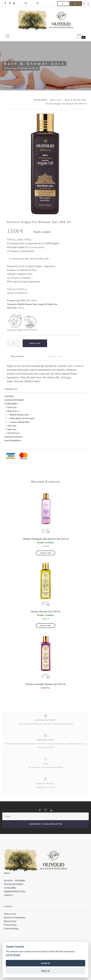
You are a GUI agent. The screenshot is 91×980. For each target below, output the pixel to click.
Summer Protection (14, 437)
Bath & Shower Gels (76, 100)
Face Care (12, 407)
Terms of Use (10, 914)
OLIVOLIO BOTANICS (14, 400)
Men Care (12, 430)
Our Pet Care (14, 433)
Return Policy (10, 921)
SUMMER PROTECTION (14, 892)
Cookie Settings (11, 929)
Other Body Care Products (22, 419)
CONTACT (9, 895)
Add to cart (46, 553)
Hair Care (12, 426)
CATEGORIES (40, 100)
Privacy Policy (10, 925)
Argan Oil (42, 304)
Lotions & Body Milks (20, 422)
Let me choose (13, 955)
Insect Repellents (13, 441)
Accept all (45, 963)
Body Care (56, 100)
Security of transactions (15, 918)
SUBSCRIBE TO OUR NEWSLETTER (46, 824)
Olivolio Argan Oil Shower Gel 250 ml (66, 104)
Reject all (45, 971)
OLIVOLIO (9, 396)
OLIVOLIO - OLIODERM (14, 881)
